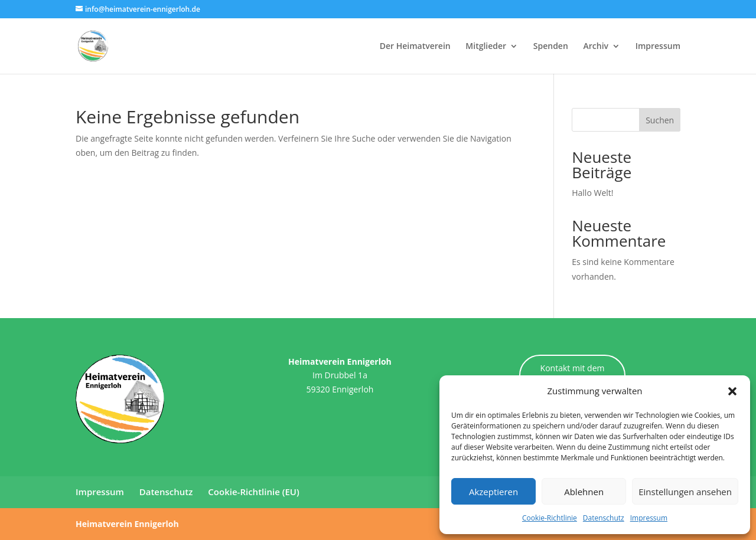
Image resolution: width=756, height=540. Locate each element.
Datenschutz (604, 518)
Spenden (551, 47)
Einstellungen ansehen (685, 492)
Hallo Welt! (592, 193)
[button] (732, 391)
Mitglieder (486, 47)
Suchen (660, 120)
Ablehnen (584, 492)
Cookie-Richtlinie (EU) (253, 492)
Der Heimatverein (415, 47)
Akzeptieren (493, 492)
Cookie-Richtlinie (550, 518)
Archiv (596, 47)
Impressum (649, 518)
